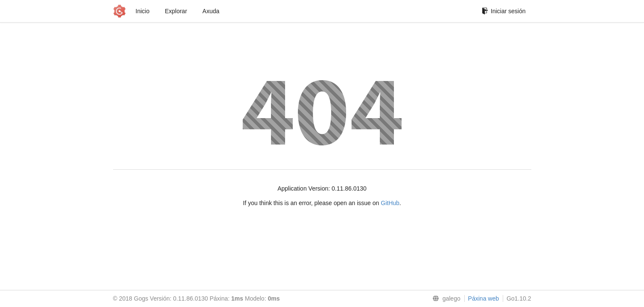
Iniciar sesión (504, 11)
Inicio (143, 11)
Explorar (176, 11)
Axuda (211, 11)
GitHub (390, 203)
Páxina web (484, 298)
